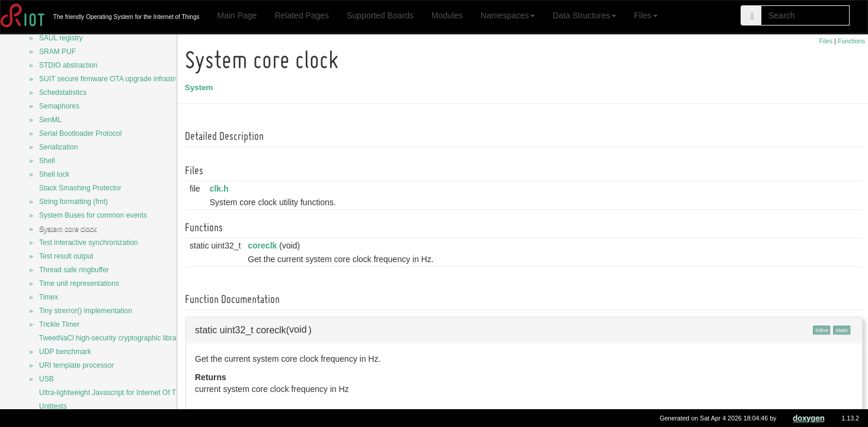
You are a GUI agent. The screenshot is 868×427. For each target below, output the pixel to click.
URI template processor (76, 365)
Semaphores (59, 106)
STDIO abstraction (68, 65)
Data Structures (584, 15)
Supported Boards (380, 15)
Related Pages (302, 15)
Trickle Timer (59, 324)
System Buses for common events (93, 215)
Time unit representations (79, 283)
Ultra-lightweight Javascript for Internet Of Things (116, 393)
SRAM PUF (57, 52)
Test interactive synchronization (89, 243)
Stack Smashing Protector (80, 188)
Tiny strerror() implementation (86, 311)
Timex (49, 297)
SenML (50, 120)
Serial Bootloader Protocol (80, 133)
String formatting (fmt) (73, 202)
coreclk (264, 246)
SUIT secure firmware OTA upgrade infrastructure (117, 79)
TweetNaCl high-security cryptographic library (110, 338)
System (201, 87)
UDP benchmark (65, 352)
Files (646, 15)
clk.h (221, 189)
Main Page (237, 15)
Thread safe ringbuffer (74, 270)
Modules (447, 15)
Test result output (66, 256)
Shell (47, 161)
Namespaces (508, 15)
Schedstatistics (63, 93)
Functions (851, 41)
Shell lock (54, 174)
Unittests (53, 406)
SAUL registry (61, 38)
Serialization (58, 147)
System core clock (68, 229)
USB (47, 379)
